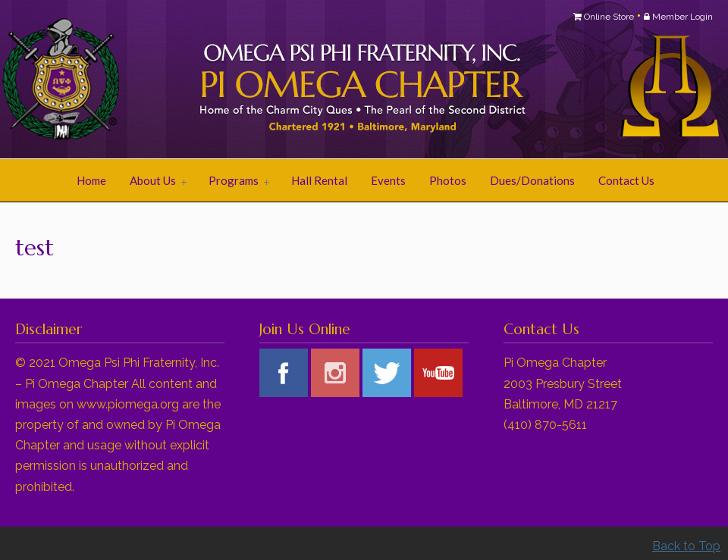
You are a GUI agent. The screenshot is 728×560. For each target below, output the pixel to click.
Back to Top (686, 546)
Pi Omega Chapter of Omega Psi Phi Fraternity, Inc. (205, 80)
